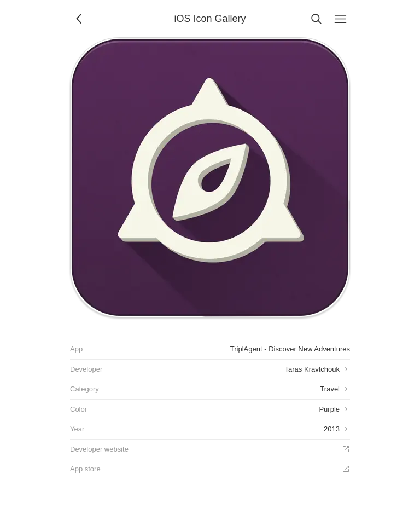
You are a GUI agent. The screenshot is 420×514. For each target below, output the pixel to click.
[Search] (316, 19)
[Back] (80, 19)
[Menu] (340, 19)
